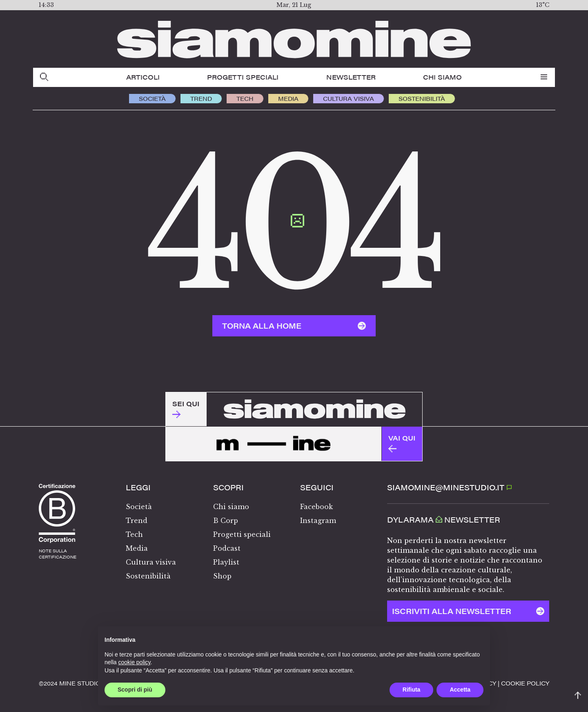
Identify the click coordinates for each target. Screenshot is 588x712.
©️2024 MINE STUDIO (70, 683)
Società (152, 98)
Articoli (143, 77)
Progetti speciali (243, 77)
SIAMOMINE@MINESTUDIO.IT (450, 487)
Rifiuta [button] (412, 690)
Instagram (318, 521)
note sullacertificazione (58, 554)
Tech (245, 98)
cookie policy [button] (134, 662)
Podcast (227, 548)
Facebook (316, 507)
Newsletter (351, 77)
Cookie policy (525, 683)
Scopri (228, 487)
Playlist (226, 562)
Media (288, 98)
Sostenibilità (422, 98)
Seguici (317, 487)
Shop (222, 576)
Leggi (138, 487)
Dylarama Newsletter (444, 520)
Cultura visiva (349, 98)
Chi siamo (442, 77)
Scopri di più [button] (135, 690)
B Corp (226, 521)
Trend (201, 98)
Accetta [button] (460, 690)
